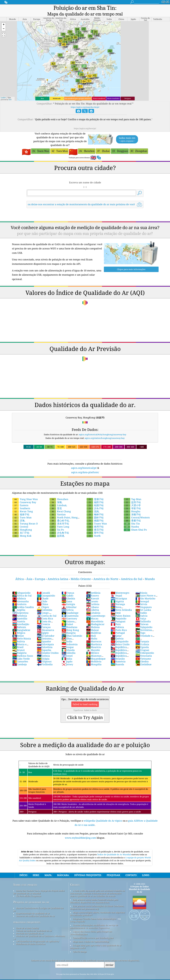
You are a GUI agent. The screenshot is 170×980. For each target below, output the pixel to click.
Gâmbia (68, 592)
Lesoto (92, 595)
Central (20, 521)
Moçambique (96, 653)
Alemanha (21, 595)
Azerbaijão (21, 618)
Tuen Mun (22, 511)
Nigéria (117, 595)
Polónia (117, 621)
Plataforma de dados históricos (31, 938)
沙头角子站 (59, 527)
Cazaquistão (46, 590)
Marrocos (94, 635)
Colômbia (45, 604)
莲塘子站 (95, 493)
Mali (91, 630)
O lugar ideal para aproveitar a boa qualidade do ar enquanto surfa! (96, 941)
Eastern (20, 499)
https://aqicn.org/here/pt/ (85, 122)
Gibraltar (69, 601)
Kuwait (93, 592)
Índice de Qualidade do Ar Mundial (114, 848)
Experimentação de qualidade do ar (33, 907)
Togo (140, 627)
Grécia (68, 604)
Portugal (118, 627)
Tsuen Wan (97, 518)
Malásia (93, 621)
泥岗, (93, 505)
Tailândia (143, 615)
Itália (67, 653)
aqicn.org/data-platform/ (85, 466)
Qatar (116, 630)
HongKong (22, 524)
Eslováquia (45, 638)
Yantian (58, 508)
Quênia (117, 633)
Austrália (20, 612)
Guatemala (70, 610)
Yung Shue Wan (25, 493)
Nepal (116, 590)
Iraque (68, 641)
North (94, 530)
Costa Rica (45, 612)
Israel (67, 650)
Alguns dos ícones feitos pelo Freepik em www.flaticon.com (91, 927)
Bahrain (19, 621)
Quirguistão (120, 635)
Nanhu (131, 521)
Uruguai (142, 644)
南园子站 (95, 515)
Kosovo (93, 590)
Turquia (142, 635)
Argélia (19, 604)
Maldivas (94, 627)
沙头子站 (95, 502)
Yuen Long (59, 521)
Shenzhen (59, 493)
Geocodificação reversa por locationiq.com (93, 932)
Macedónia (95, 615)
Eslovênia (45, 641)
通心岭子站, (60, 515)
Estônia (43, 650)
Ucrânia (142, 638)
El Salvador (46, 630)
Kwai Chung (60, 505)
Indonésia (70, 638)
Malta (92, 633)
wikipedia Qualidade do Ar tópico (103, 815)
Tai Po (57, 524)
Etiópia (43, 653)
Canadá (43, 587)
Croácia (43, 618)
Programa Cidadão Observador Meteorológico (95, 913)
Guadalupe (70, 607)
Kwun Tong (23, 505)
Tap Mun (133, 493)
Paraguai (118, 615)
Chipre (43, 601)
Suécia (141, 610)
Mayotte (93, 644)
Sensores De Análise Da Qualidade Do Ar (35, 910)
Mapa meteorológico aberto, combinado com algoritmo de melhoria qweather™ (98, 908)
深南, (56, 496)
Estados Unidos (48, 647)
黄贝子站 (95, 524)
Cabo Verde (21, 653)
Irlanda (68, 644)
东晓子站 (132, 508)
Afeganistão (21, 587)
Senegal (142, 595)
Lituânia (93, 607)
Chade (43, 592)
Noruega (118, 598)
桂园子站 (95, 499)
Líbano (92, 601)
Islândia (69, 647)
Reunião (118, 653)
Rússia (141, 587)
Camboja (20, 658)
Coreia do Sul (47, 610)
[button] (4, 19)
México (93, 647)
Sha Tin (132, 518)
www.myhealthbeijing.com (81, 832)
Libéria (93, 604)
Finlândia (45, 658)
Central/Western (137, 511)
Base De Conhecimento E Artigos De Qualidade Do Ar (38, 903)
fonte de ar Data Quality (27, 922)
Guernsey (69, 612)
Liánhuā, (58, 499)
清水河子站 (59, 518)
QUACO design (80, 946)
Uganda (142, 641)
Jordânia (93, 587)
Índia (67, 635)
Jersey (67, 658)
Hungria (69, 627)
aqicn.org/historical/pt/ (84, 462)
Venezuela (144, 650)
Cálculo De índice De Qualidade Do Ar (34, 925)
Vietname (143, 653)
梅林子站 (95, 508)
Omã (116, 607)
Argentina (20, 607)
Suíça (141, 612)
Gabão (67, 590)
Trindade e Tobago (144, 631)
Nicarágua (119, 592)
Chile (42, 595)
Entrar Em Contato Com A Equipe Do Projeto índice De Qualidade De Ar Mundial (39, 886)
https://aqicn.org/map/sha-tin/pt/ (85, 101)
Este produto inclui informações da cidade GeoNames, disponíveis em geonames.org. (97, 901)
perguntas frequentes (27, 916)
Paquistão (119, 612)
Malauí (92, 624)
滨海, (19, 515)
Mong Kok (22, 530)
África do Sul (22, 590)
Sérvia (141, 598)
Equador (44, 635)
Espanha (44, 644)
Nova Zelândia (121, 604)
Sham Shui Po (135, 524)
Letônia (93, 598)
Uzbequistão (145, 647)
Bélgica (19, 627)
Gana (67, 595)
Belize (18, 630)
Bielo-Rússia (22, 633)
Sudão (141, 607)
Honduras (69, 621)
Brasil (18, 641)
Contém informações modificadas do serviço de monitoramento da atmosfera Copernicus (94, 920)
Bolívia (19, 635)
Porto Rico (119, 624)
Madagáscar (95, 618)
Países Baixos (121, 610)
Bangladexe (21, 624)
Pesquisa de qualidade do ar (31, 896)
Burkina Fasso (23, 650)
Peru (116, 618)
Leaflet (3, 92)
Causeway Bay (24, 496)
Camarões (20, 655)
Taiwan (142, 618)
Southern (21, 502)
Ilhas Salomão (72, 630)
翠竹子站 (95, 527)
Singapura (144, 601)
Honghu (132, 505)
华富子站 (132, 502)
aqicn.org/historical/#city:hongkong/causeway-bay (103, 428)
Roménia (118, 655)
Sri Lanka (143, 604)
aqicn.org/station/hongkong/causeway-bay (105, 432)
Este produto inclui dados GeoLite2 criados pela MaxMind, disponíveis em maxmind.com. (94, 895)
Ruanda (117, 658)
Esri (10, 94)
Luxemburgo (96, 610)
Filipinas (44, 655)
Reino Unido (120, 638)
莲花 (56, 502)
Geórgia (68, 598)
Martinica (94, 638)
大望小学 (132, 499)
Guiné (67, 618)
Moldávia (94, 655)
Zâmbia (142, 655)
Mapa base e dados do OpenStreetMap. (91, 936)
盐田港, (57, 530)
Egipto (43, 627)
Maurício (94, 641)
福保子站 (21, 508)
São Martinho (145, 592)
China (42, 598)
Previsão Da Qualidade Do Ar (30, 927)
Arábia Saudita (23, 601)
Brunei (19, 644)
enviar (110, 959)
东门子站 (21, 527)
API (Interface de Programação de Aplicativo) (37, 935)
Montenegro (120, 587)
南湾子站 (95, 521)
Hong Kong (70, 624)
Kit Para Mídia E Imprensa (29, 890)
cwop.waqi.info (77, 915)
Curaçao (44, 621)
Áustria (19, 615)
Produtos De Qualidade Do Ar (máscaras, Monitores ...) (39, 931)
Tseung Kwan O (25, 518)
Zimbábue (144, 658)
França (68, 587)
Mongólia (94, 658)
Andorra (19, 598)
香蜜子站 (132, 515)
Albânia (19, 592)
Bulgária (19, 647)
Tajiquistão (144, 621)
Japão (67, 655)
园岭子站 (95, 511)
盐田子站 (132, 496)
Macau (92, 612)
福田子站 (95, 496)
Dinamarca (45, 624)
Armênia (20, 610)
